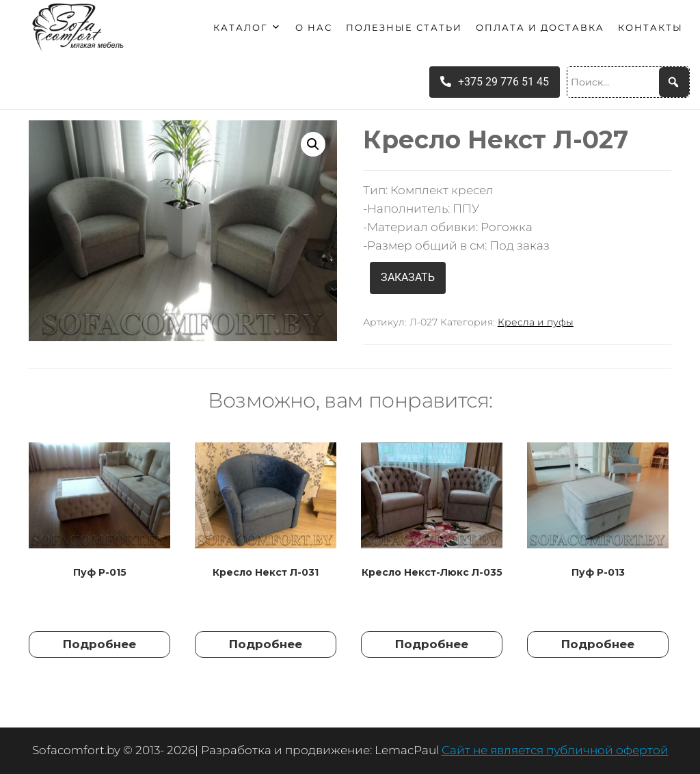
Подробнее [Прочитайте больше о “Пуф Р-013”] (598, 644)
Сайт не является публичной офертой (555, 750)
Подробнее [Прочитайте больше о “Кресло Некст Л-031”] (266, 644)
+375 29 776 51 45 (495, 82)
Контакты (650, 27)
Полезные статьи (404, 27)
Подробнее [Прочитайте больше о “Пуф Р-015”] (99, 644)
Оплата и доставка (540, 27)
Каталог (247, 27)
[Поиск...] (628, 82)
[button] (313, 144)
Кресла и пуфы (536, 322)
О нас (314, 27)
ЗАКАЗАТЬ (408, 277)
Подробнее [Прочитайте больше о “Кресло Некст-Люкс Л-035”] (432, 644)
